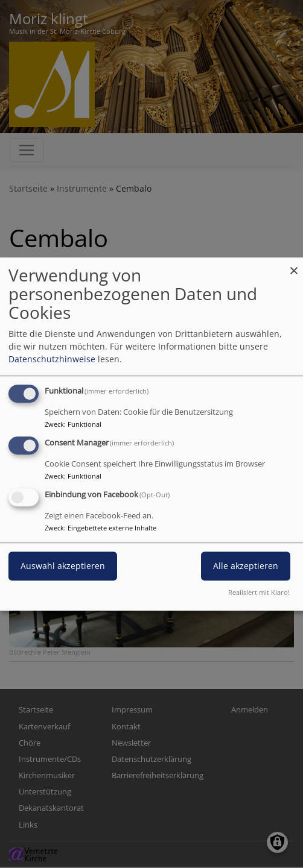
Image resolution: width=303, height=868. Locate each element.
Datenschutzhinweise (52, 359)
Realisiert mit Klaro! (259, 592)
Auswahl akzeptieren (63, 566)
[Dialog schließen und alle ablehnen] (294, 265)
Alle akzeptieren (246, 566)
